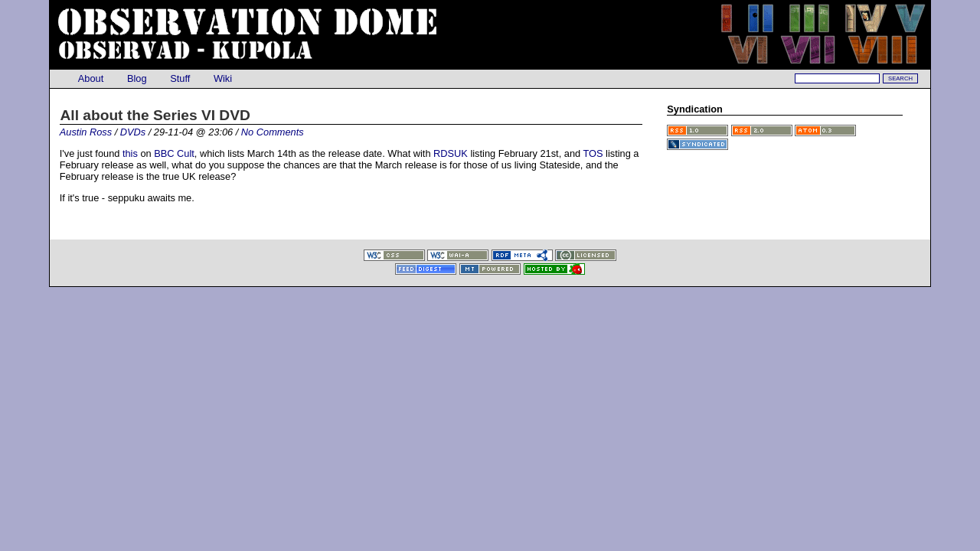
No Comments (273, 132)
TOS (593, 153)
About (91, 78)
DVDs (133, 132)
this (130, 153)
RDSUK (451, 153)
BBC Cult (174, 153)
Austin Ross (86, 132)
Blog (137, 78)
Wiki (222, 78)
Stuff (180, 78)
